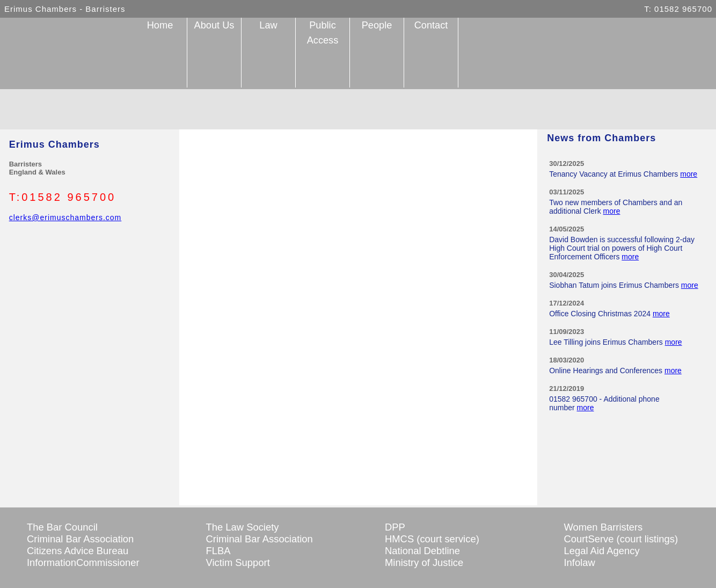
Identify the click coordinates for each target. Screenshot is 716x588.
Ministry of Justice (424, 562)
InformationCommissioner (83, 562)
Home (160, 25)
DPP (395, 527)
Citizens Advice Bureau (78, 551)
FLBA (218, 551)
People (377, 25)
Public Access (323, 33)
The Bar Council (62, 527)
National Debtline (422, 551)
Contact (431, 25)
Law (268, 25)
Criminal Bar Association (80, 539)
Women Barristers (604, 527)
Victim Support (238, 562)
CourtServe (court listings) (621, 539)
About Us (214, 25)
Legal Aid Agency (602, 551)
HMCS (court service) (432, 539)
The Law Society (243, 527)
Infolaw (580, 562)
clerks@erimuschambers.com (65, 217)
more (689, 174)
